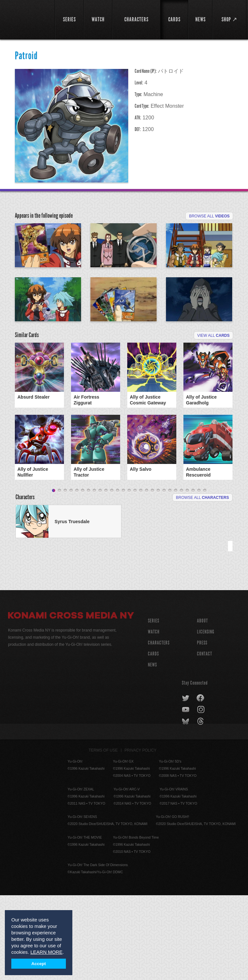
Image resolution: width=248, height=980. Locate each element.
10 (106, 576)
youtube (186, 795)
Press (202, 727)
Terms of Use (103, 835)
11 (112, 576)
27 (205, 576)
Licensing (206, 716)
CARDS (153, 738)
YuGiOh (28, 19)
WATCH (154, 716)
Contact (205, 738)
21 (170, 576)
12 (118, 576)
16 (141, 576)
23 (181, 576)
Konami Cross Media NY (71, 701)
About (202, 705)
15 (135, 576)
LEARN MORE (46, 952)
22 (176, 576)
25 (193, 576)
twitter (186, 783)
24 (187, 576)
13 (123, 576)
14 (129, 576)
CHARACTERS (159, 727)
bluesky (186, 806)
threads (201, 806)
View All (213, 411)
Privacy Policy (141, 835)
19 (158, 576)
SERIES (154, 705)
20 (164, 576)
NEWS (152, 749)
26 (199, 576)
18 (152, 576)
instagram (201, 795)
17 (147, 576)
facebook (201, 783)
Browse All (209, 216)
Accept (39, 964)
